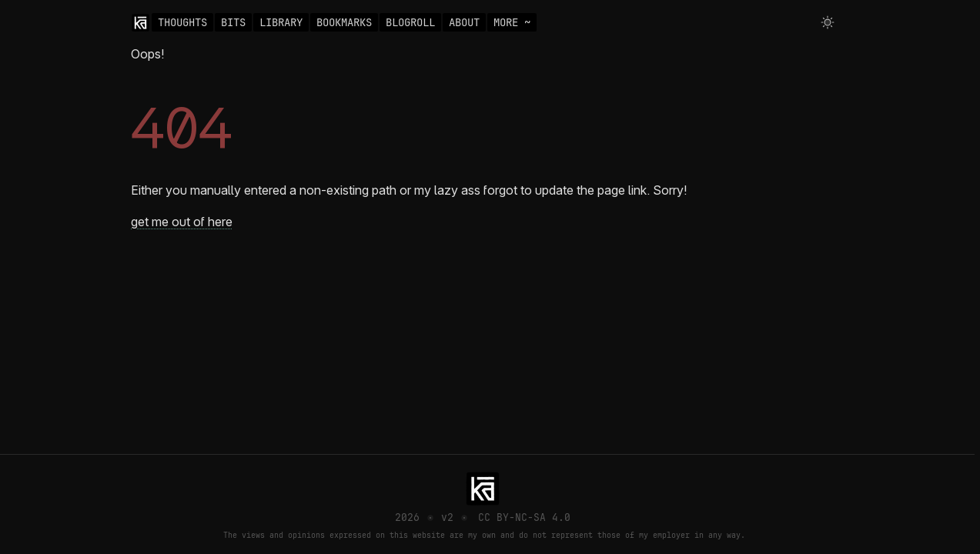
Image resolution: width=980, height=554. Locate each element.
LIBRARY (281, 22)
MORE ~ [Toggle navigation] (512, 22)
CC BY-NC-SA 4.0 (524, 517)
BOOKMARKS (344, 22)
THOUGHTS (182, 22)
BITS (233, 22)
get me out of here (182, 222)
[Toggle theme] (828, 22)
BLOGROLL (410, 22)
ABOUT (464, 22)
